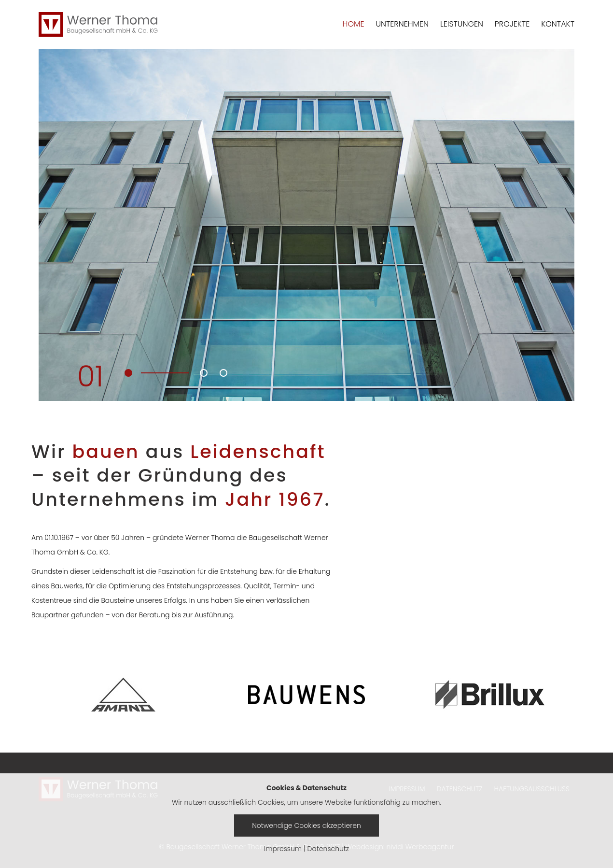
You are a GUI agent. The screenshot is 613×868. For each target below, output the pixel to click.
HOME (354, 24)
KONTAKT (558, 24)
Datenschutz (328, 849)
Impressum (283, 849)
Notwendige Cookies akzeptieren (306, 825)
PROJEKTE (512, 24)
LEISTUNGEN (462, 24)
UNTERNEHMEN (402, 24)
